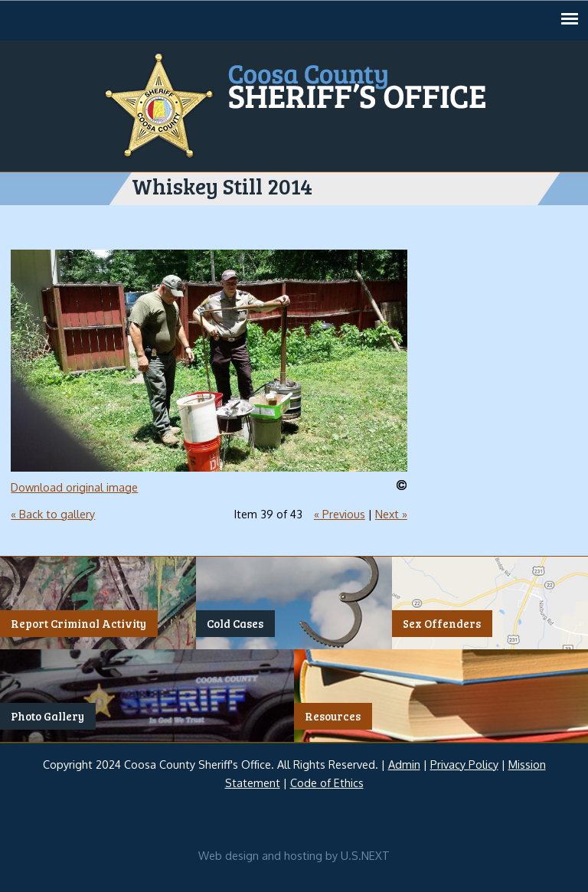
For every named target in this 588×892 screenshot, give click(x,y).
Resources (333, 717)
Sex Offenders (442, 624)
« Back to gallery (53, 514)
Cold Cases (235, 624)
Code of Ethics (327, 783)
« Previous (340, 514)
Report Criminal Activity (78, 624)
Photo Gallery (47, 717)
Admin (404, 764)
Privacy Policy (464, 764)
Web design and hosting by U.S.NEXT (294, 855)
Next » (391, 514)
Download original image (74, 487)
